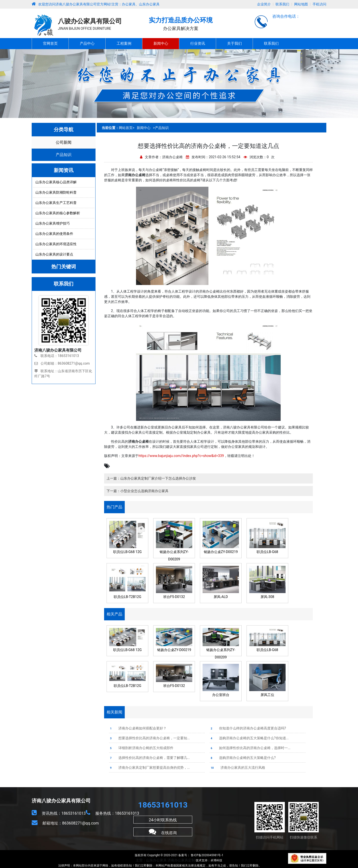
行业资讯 (198, 43)
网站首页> (127, 128)
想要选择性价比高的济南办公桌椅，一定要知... (149, 738)
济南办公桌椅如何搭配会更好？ (138, 728)
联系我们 (282, 4)
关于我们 (234, 43)
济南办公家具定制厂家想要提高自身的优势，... (149, 768)
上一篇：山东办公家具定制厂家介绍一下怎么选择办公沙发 (151, 478)
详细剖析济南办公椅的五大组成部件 (141, 748)
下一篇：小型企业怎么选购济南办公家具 (138, 491)
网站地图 (301, 4)
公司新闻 (64, 142)
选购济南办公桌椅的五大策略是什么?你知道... (249, 738)
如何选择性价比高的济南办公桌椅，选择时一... (250, 748)
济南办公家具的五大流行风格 (237, 768)
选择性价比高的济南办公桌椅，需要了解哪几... (149, 758)
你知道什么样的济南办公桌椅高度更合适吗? (248, 728)
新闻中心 (161, 43)
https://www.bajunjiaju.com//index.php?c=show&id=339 (181, 456)
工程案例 (124, 43)
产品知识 (64, 155)
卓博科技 (216, 860)
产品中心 (87, 43)
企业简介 (264, 4)
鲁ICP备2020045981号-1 (207, 855)
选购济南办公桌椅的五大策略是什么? (243, 758)
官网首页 (50, 43)
